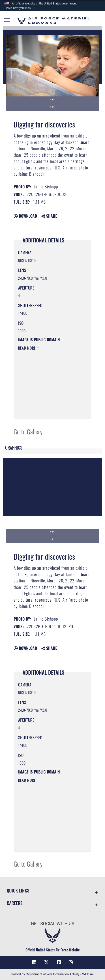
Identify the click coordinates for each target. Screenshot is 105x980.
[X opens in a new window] (46, 962)
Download (25, 216)
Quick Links (18, 890)
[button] (20, 8)
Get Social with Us (53, 924)
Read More (28, 348)
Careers (15, 903)
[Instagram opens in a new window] (71, 962)
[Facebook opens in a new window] (59, 962)
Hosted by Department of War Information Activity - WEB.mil (52, 974)
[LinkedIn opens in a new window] (34, 962)
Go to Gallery (28, 431)
